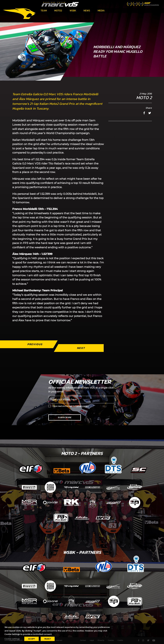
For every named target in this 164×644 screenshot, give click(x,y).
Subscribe (65, 417)
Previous (35, 344)
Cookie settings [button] (12, 639)
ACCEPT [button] (32, 639)
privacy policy (82, 406)
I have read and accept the (70, 406)
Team (44, 10)
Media (101, 10)
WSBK (73, 10)
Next (81, 348)
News (87, 10)
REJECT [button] (48, 639)
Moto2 (58, 10)
